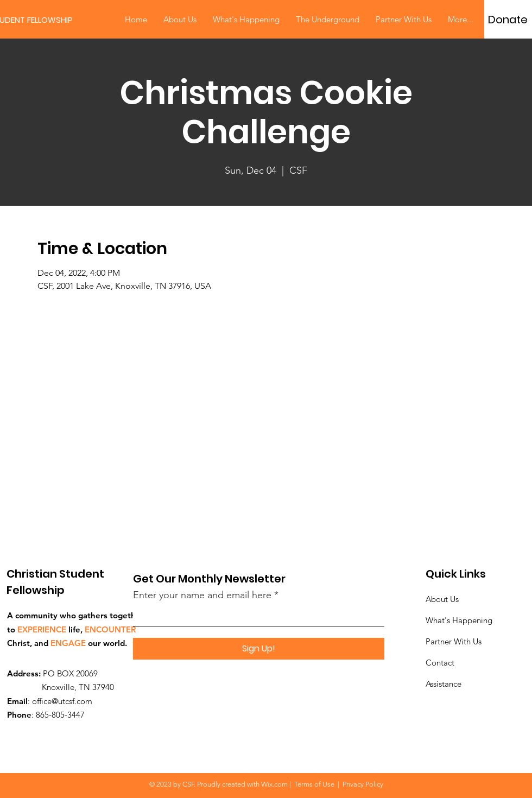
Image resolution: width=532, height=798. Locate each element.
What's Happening (459, 620)
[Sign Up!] (259, 649)
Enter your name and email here (202, 595)
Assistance (444, 684)
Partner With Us (454, 641)
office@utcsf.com (62, 701)
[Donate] (508, 20)
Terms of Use (314, 784)
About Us (442, 599)
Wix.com (274, 784)
